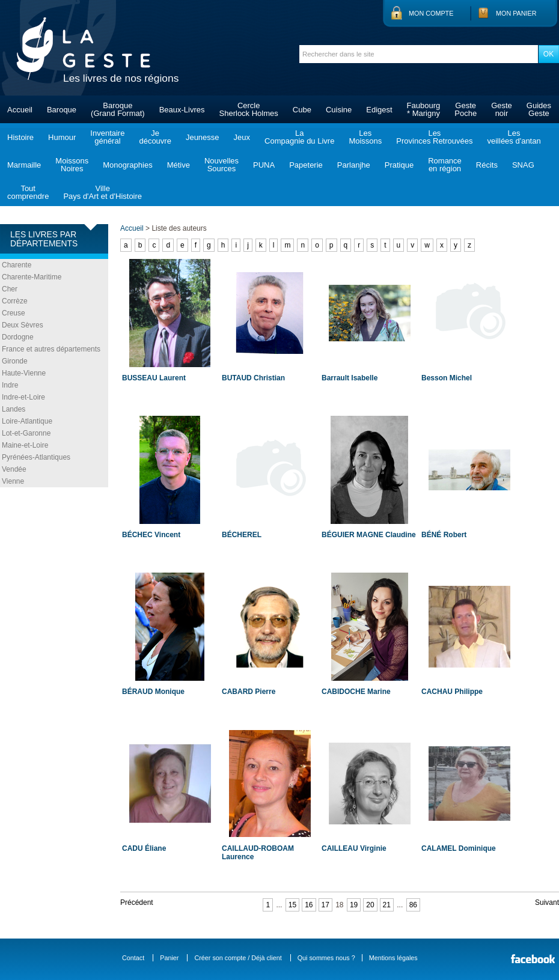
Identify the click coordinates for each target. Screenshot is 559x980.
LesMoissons (365, 137)
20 (370, 905)
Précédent (137, 902)
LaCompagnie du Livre (299, 137)
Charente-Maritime (32, 277)
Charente (17, 265)
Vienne (13, 481)
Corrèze (15, 301)
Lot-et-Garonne (26, 433)
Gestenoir (502, 109)
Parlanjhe (354, 165)
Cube (302, 110)
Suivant (547, 902)
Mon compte (431, 13)
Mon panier (516, 13)
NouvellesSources (221, 165)
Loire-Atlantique (27, 421)
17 (325, 905)
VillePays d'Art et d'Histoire (102, 192)
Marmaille (24, 165)
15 (292, 905)
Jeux (242, 137)
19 (354, 905)
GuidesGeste (539, 109)
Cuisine (339, 110)
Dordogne (18, 337)
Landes (14, 409)
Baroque (62, 110)
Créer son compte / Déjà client (238, 958)
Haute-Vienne (24, 373)
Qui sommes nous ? (326, 958)
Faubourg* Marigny (424, 109)
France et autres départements (51, 349)
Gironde (15, 361)
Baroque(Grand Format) (118, 109)
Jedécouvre (155, 137)
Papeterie (306, 165)
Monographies (127, 165)
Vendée (14, 469)
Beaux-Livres (182, 110)
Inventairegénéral (107, 137)
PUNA (264, 165)
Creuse (14, 313)
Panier (169, 958)
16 (309, 905)
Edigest (379, 110)
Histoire (20, 137)
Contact (133, 958)
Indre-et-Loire (23, 397)
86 (413, 905)
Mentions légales (393, 958)
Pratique (399, 165)
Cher (10, 289)
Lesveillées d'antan (514, 137)
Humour (62, 137)
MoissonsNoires (72, 165)
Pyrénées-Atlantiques (36, 457)
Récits (487, 165)
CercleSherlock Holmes (249, 109)
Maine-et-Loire (25, 445)
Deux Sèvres (23, 325)
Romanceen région (445, 165)
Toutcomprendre (28, 192)
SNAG (523, 165)
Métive (179, 165)
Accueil (20, 110)
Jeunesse (203, 137)
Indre (10, 385)
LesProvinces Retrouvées (434, 137)
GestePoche (466, 109)
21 (387, 905)
